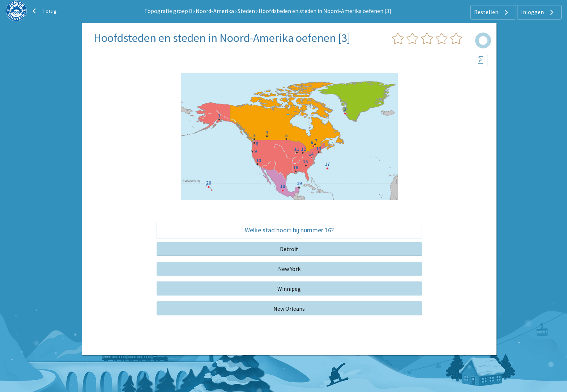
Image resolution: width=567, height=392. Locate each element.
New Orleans (289, 309)
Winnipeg (289, 289)
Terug (44, 11)
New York (289, 269)
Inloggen (538, 12)
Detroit (289, 249)
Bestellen (492, 12)
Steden (246, 11)
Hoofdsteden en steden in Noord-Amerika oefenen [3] (325, 11)
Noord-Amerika (215, 11)
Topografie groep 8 (168, 11)
